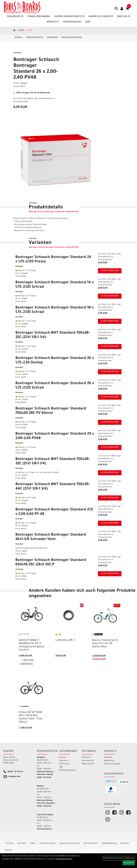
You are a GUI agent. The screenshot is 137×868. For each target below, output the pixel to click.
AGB (61, 767)
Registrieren (109, 761)
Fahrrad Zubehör (91, 843)
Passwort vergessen (112, 764)
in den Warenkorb (110, 271)
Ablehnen (130, 858)
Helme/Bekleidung (109, 843)
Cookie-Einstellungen (113, 858)
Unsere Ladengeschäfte (69, 17)
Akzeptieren (129, 863)
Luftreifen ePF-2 (65, 640)
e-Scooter (9, 843)
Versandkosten (88, 761)
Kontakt (63, 757)
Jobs (88, 22)
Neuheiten (125, 843)
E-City (30, 31)
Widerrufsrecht (88, 764)
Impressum (64, 761)
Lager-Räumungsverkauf (70, 843)
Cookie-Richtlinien (64, 859)
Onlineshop (15, 17)
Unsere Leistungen (101, 17)
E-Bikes (21, 31)
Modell (19, 38)
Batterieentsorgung (67, 770)
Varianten (52, 38)
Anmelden (108, 757)
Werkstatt (53, 22)
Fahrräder (22, 843)
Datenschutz (64, 764)
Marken (8, 850)
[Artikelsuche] (116, 10)
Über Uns (123, 17)
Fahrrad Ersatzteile (47, 843)
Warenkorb (86, 757)
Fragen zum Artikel (72, 38)
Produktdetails (35, 38)
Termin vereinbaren (39, 17)
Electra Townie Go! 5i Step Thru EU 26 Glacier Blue (105, 644)
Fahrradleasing (72, 22)
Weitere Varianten (27, 662)
